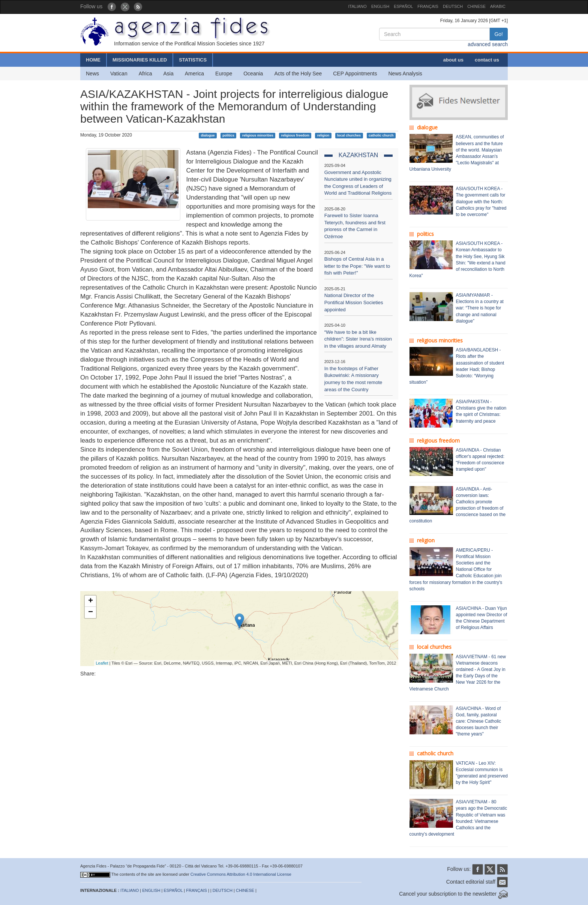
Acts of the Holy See (298, 74)
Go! (499, 34)
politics (228, 135)
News (92, 74)
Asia (168, 74)
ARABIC (498, 6)
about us (453, 60)
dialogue (208, 135)
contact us (487, 60)
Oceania (253, 74)
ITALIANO (358, 6)
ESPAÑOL (403, 6)
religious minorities (258, 135)
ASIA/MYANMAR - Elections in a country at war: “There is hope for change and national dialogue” (480, 308)
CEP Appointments (355, 74)
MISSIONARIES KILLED (140, 60)
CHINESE (476, 6)
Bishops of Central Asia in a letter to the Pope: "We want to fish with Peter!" (357, 266)
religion (323, 135)
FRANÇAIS (428, 6)
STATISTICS (193, 60)
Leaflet (102, 663)
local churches (349, 135)
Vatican (119, 74)
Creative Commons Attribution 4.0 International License (241, 874)
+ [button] (91, 601)
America (194, 74)
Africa (145, 74)
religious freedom (295, 135)
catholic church (381, 135)
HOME (93, 60)
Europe (224, 74)
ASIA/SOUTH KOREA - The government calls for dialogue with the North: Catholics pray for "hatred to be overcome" (481, 202)
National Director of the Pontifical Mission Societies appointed (354, 302)
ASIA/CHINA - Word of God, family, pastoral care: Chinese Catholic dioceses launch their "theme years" (479, 721)
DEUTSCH (453, 6)
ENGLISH (380, 6)
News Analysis (405, 74)
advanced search (488, 44)
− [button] (91, 612)
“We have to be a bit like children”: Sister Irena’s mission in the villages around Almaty (358, 339)
